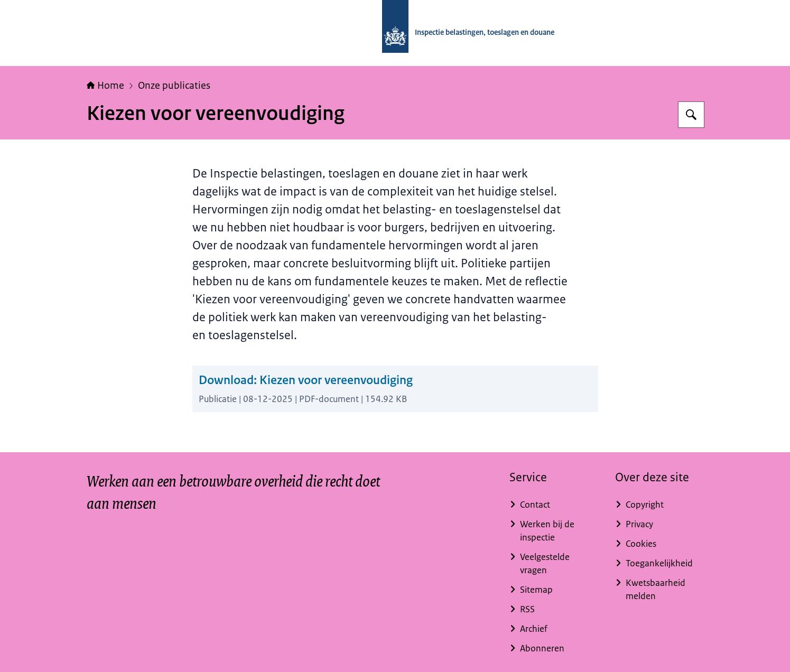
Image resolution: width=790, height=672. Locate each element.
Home (105, 86)
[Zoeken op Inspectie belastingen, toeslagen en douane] (691, 115)
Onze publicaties (174, 86)
